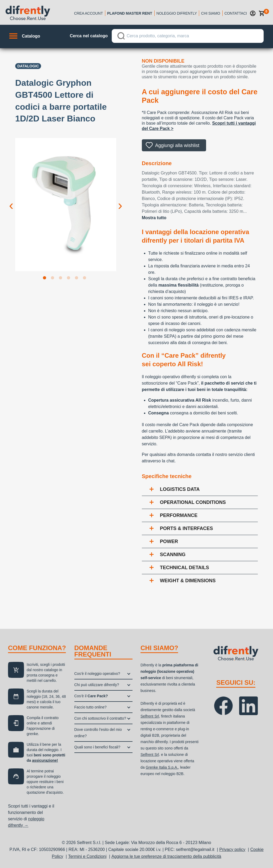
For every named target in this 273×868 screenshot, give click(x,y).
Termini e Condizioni (87, 856)
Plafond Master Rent (130, 14)
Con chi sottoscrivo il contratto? (100, 718)
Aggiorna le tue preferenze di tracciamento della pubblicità (166, 856)
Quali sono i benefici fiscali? (97, 747)
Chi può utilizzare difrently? (97, 685)
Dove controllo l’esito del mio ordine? (98, 733)
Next (120, 201)
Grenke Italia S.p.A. (162, 767)
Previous (11, 201)
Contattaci (236, 14)
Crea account (89, 14)
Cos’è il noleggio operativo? (97, 674)
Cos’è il (91, 696)
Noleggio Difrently (177, 14)
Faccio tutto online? (91, 707)
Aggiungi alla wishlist (177, 145)
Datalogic (28, 66)
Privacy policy (232, 849)
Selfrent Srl (150, 716)
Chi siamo (210, 14)
